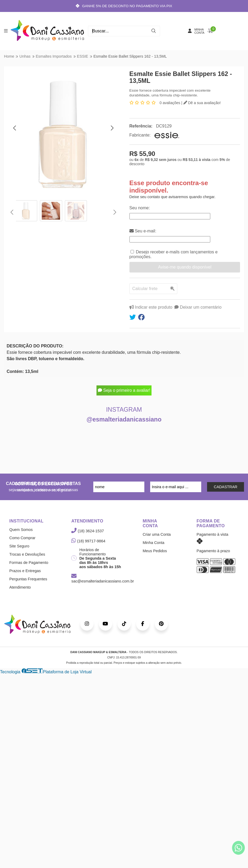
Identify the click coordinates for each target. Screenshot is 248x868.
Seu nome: (140, 208)
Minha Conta (154, 543)
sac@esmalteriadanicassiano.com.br (102, 579)
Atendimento (20, 588)
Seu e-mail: (143, 231)
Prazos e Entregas (25, 571)
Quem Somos (21, 530)
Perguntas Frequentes (28, 579)
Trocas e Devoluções (27, 555)
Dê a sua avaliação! (202, 103)
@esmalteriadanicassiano (124, 420)
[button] (15, 128)
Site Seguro (19, 546)
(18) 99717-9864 (88, 541)
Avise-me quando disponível (185, 267)
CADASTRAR (226, 487)
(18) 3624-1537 (87, 531)
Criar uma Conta (157, 535)
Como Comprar (22, 538)
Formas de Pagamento (29, 563)
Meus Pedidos (155, 551)
